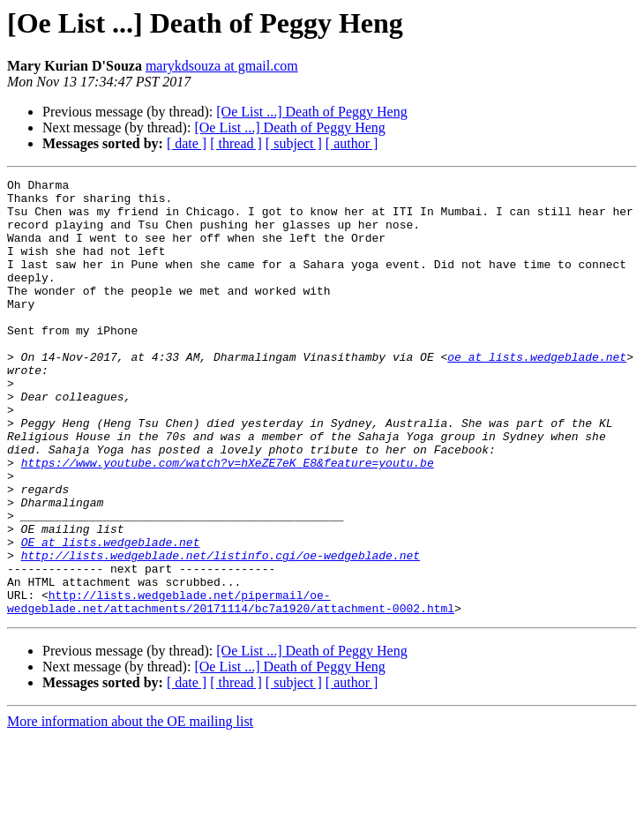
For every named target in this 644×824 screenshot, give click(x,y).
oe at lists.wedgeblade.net (537, 393)
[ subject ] (294, 143)
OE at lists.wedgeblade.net (111, 616)
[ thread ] (236, 143)
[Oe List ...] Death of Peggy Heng (311, 112)
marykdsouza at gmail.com (222, 66)
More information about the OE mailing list (130, 809)
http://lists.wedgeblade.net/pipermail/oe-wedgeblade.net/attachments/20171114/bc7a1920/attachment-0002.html (231, 687)
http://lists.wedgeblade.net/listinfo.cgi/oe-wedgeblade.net (221, 632)
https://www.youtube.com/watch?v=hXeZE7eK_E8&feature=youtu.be (228, 521)
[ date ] (187, 143)
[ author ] (352, 143)
